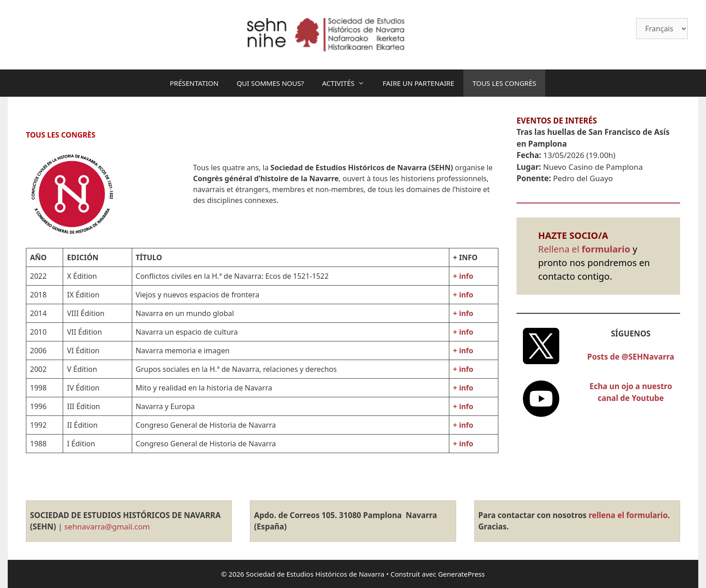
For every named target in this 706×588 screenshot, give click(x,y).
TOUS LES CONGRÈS (504, 83)
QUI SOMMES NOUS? (270, 83)
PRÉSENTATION (194, 83)
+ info (463, 388)
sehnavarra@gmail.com (106, 526)
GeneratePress (461, 574)
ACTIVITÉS (348, 83)
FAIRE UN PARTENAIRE (418, 83)
